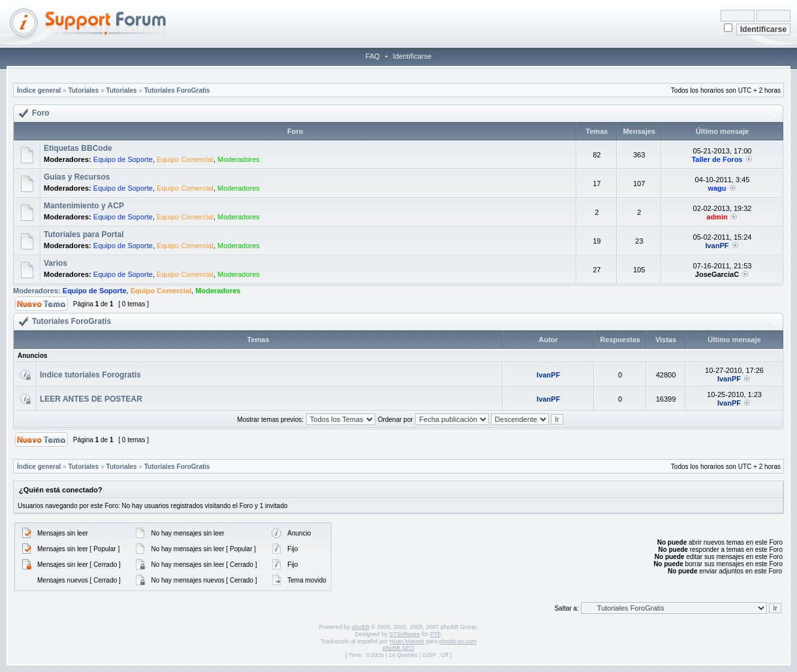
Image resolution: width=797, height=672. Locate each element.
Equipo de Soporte (123, 159)
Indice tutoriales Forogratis (90, 375)
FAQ (373, 56)
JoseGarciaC (717, 274)
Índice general (39, 90)
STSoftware (404, 634)
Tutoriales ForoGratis (177, 90)
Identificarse (412, 56)
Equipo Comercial (185, 159)
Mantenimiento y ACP (84, 206)
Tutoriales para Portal (84, 234)
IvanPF (717, 246)
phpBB (361, 627)
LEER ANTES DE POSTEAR (91, 399)
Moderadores (239, 159)
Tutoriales (83, 90)
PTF (435, 634)
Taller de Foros (717, 159)
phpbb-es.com (458, 641)
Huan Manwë (407, 641)
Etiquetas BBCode (78, 148)
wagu (717, 188)
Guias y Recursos (77, 177)
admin (717, 217)
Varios (55, 263)
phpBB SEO (398, 648)
